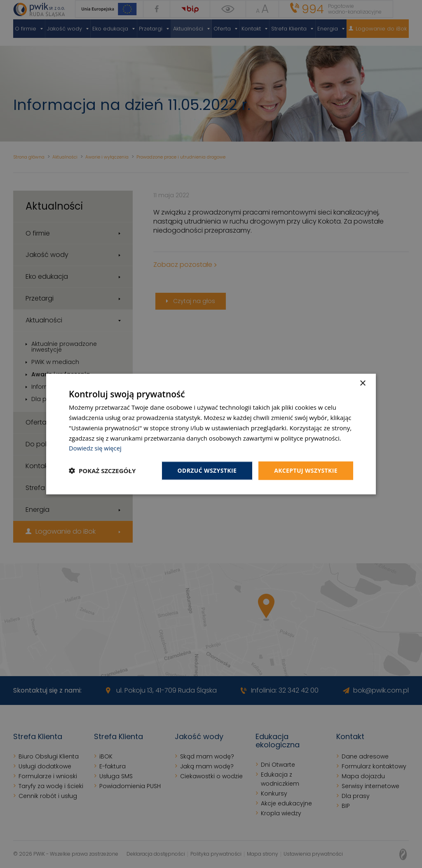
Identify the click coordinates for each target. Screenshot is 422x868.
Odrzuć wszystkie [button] (207, 470)
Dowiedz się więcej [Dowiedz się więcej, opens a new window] (96, 448)
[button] (102, 471)
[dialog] (211, 434)
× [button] (362, 384)
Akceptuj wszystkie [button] (306, 470)
